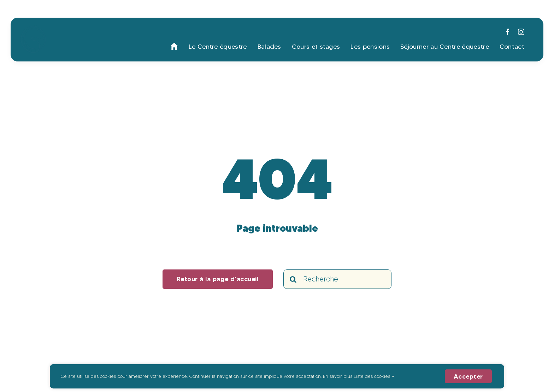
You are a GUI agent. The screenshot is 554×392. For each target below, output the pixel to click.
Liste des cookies (374, 376)
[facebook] (508, 32)
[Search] (293, 279)
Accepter (468, 376)
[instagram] (521, 32)
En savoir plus (338, 376)
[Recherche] (337, 279)
